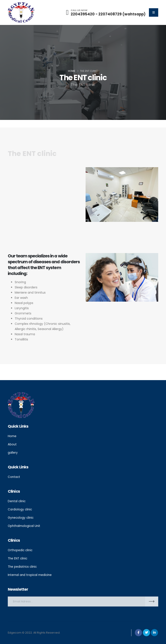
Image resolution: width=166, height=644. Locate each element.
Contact (14, 476)
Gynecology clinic (21, 516)
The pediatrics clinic (23, 564)
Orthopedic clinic (21, 548)
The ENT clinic (18, 556)
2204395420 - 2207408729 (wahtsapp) (108, 14)
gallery (13, 452)
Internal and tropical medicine (30, 572)
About (12, 444)
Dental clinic (17, 500)
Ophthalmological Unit (24, 524)
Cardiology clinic (20, 508)
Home (72, 71)
